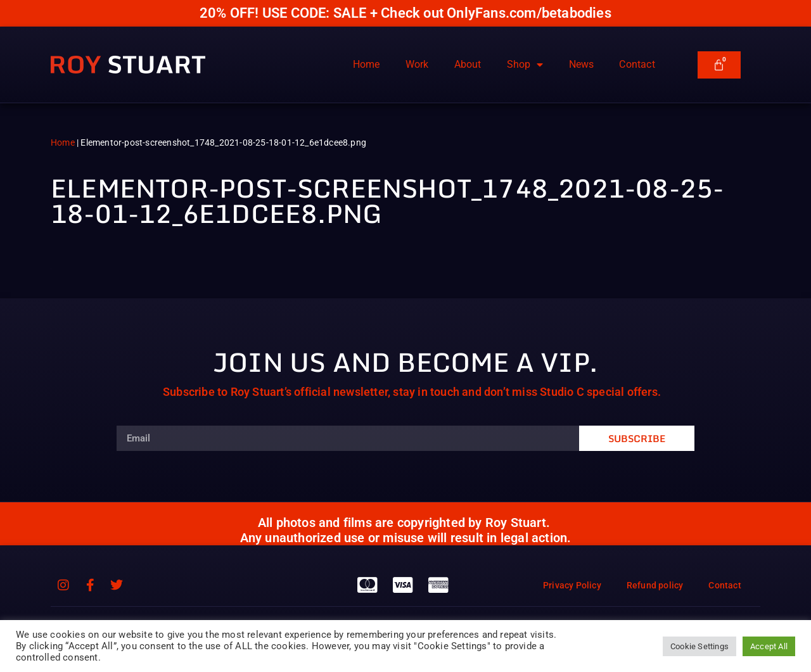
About (468, 64)
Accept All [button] (769, 646)
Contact (637, 64)
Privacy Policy (572, 585)
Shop (525, 65)
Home (367, 64)
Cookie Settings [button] (699, 646)
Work (417, 64)
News (582, 64)
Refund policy (655, 585)
